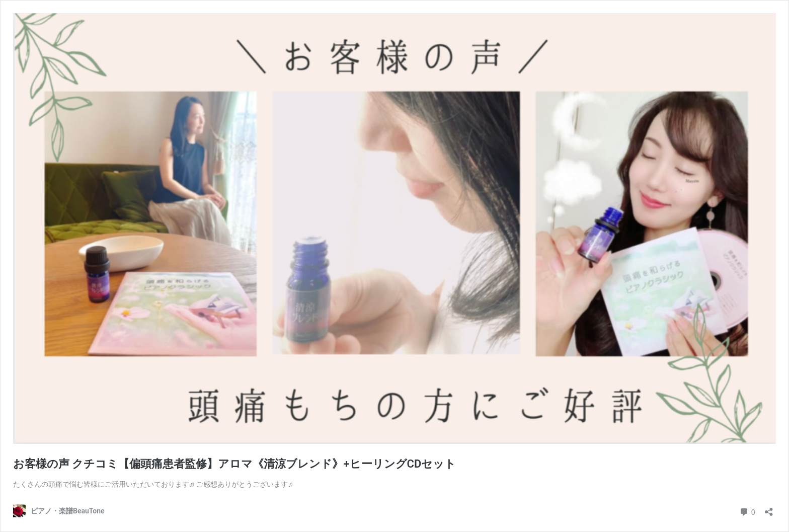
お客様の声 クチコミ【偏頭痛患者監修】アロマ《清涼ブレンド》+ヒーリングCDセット (234, 464)
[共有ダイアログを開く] (769, 509)
